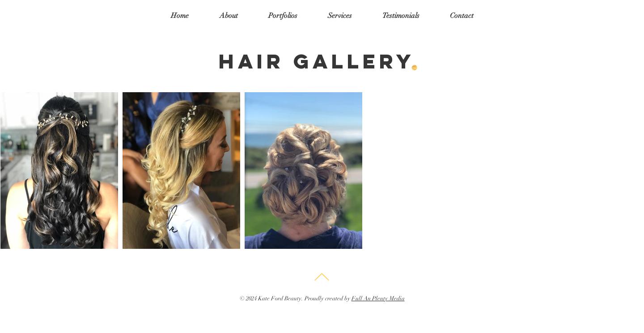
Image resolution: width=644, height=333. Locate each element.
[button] (283, 16)
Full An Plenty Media (378, 299)
